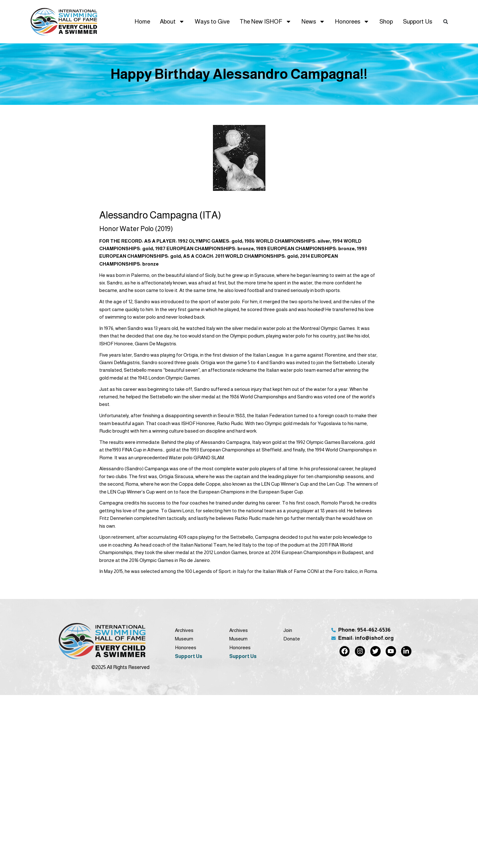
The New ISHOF (266, 22)
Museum (184, 639)
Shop (386, 22)
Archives (184, 630)
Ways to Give (212, 22)
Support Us (418, 22)
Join (288, 630)
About (172, 22)
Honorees (352, 22)
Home (142, 22)
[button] (446, 22)
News (313, 22)
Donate (292, 639)
